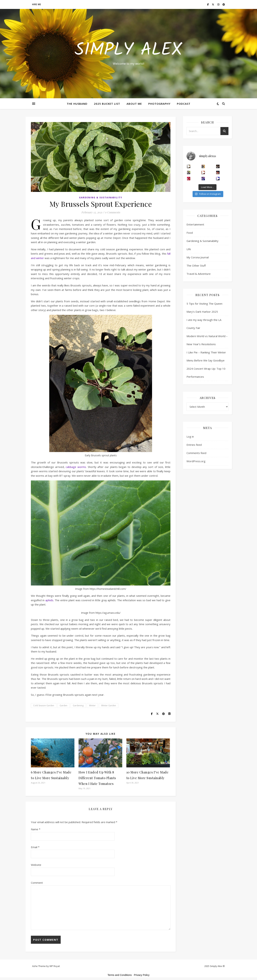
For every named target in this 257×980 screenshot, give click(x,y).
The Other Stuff (196, 266)
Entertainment (195, 224)
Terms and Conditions (120, 975)
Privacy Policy (142, 975)
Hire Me (37, 4)
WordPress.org (196, 461)
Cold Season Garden (44, 705)
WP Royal (55, 966)
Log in (190, 436)
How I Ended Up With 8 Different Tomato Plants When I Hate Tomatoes (97, 778)
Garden (63, 705)
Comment (37, 883)
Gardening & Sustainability (101, 198)
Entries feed (194, 445)
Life (189, 249)
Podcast (184, 104)
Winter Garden (109, 705)
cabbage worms (76, 467)
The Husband (77, 104)
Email (35, 847)
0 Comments (112, 212)
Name (36, 829)
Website (36, 865)
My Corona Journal (198, 257)
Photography (159, 104)
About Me (134, 104)
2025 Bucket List (107, 104)
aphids (49, 600)
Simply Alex (128, 50)
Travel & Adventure (199, 274)
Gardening (78, 705)
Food (190, 233)
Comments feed (196, 453)
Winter (92, 705)
